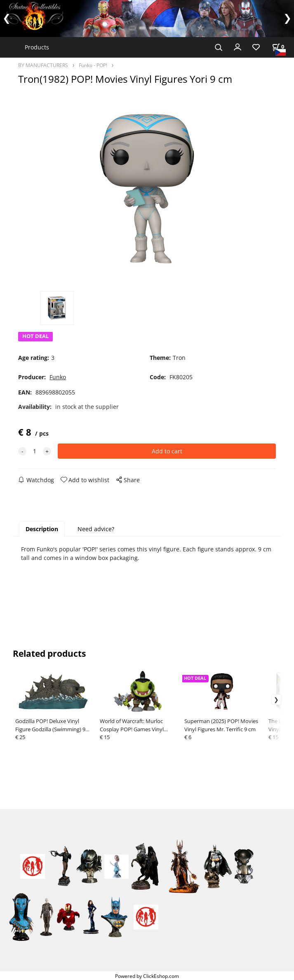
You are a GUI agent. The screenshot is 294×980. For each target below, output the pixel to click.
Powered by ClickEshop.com (147, 976)
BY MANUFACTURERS (43, 65)
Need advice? (96, 529)
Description (42, 529)
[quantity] (35, 451)
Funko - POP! (93, 65)
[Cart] (278, 47)
